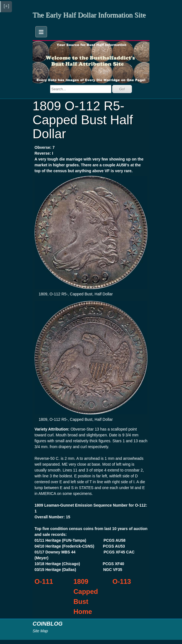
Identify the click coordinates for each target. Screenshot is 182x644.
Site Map (40, 631)
